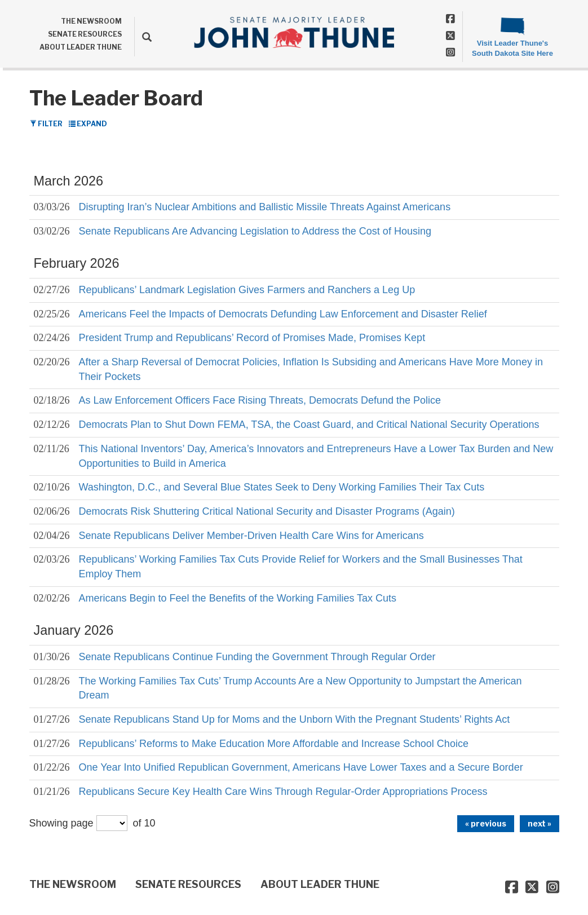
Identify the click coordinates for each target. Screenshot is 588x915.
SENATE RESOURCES (85, 34)
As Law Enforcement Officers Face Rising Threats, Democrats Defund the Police (260, 400)
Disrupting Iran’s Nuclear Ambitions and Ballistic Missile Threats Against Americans (265, 207)
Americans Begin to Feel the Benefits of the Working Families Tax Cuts (238, 598)
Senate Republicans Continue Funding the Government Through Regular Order (257, 657)
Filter (46, 124)
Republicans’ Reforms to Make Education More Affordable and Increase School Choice (274, 744)
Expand (88, 124)
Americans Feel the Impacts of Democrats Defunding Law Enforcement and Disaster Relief (283, 314)
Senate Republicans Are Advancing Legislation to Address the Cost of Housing (255, 231)
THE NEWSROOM (91, 21)
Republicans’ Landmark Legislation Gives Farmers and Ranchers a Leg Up (247, 290)
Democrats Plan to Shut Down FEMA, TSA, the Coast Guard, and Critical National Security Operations (309, 425)
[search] (143, 37)
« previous (486, 823)
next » (540, 823)
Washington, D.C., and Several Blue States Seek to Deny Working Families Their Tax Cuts (282, 487)
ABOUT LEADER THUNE (81, 47)
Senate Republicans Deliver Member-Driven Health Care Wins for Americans (251, 536)
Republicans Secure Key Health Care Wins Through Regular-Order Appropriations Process (283, 792)
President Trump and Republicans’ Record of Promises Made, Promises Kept (252, 338)
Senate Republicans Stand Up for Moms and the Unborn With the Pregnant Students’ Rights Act (295, 719)
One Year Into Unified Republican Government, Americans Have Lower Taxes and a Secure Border (301, 767)
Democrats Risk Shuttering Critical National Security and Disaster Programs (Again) (267, 511)
